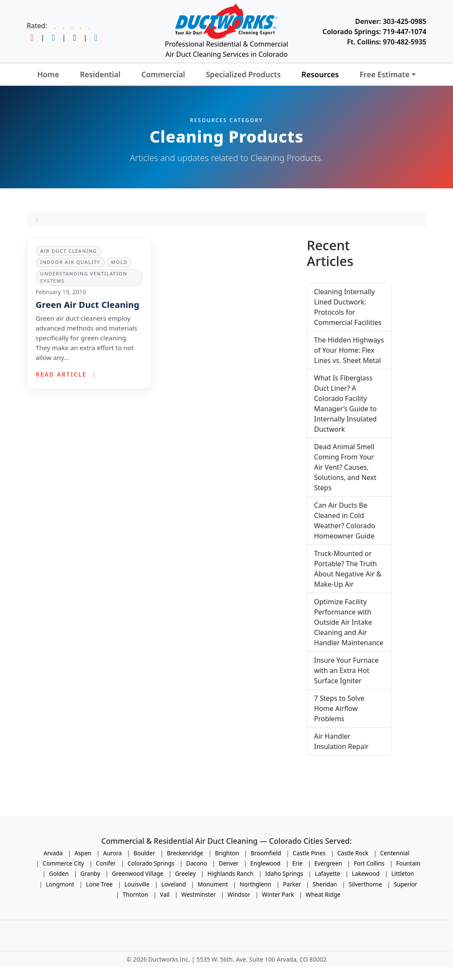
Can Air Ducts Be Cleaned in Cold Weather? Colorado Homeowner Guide (345, 521)
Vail (165, 894)
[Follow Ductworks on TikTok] (75, 38)
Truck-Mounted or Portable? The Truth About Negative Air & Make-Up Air (348, 569)
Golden (59, 873)
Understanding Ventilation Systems (84, 277)
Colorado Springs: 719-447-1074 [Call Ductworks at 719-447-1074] (374, 32)
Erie (297, 863)
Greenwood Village (137, 873)
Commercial (163, 74)
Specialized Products (243, 74)
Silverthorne (365, 884)
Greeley (185, 873)
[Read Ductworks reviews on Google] (72, 26)
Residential (100, 74)
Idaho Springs (284, 873)
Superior (405, 884)
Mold (119, 262)
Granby (90, 873)
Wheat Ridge (323, 894)
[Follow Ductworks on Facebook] (53, 38)
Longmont (60, 884)
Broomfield (266, 853)
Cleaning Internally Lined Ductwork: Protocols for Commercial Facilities (348, 307)
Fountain (408, 863)
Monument (213, 884)
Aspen (83, 853)
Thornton (135, 894)
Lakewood (366, 873)
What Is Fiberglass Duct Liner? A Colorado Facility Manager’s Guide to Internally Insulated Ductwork (346, 404)
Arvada (53, 853)
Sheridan (325, 884)
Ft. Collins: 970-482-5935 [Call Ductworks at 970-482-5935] (387, 42)
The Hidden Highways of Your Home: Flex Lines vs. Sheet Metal (349, 350)
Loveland (174, 884)
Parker (292, 884)
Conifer (106, 863)
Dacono (197, 863)
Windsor (239, 894)
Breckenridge (185, 853)
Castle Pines (309, 853)
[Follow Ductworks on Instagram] (32, 38)
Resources (320, 74)
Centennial (395, 853)
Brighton (227, 853)
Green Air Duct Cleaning (89, 305)
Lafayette (328, 873)
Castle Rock (353, 853)
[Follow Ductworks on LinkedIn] (96, 38)
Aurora (113, 853)
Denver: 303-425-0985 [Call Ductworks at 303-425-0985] (391, 21)
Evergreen (328, 863)
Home (48, 74)
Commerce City (63, 863)
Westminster (199, 894)
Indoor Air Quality (70, 262)
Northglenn (255, 884)
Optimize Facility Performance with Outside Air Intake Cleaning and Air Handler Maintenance (349, 622)
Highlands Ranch (231, 873)
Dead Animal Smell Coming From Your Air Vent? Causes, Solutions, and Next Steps (345, 467)
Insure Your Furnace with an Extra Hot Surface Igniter (346, 670)
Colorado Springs (151, 863)
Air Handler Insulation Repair (342, 741)
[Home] (37, 219)
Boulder (145, 853)
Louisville (137, 884)
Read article (67, 374)
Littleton (403, 873)
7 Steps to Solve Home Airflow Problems (339, 708)
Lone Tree (99, 884)
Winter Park (278, 894)
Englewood (265, 863)
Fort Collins (369, 863)
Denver (228, 863)
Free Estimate (384, 74)
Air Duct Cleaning (69, 251)
